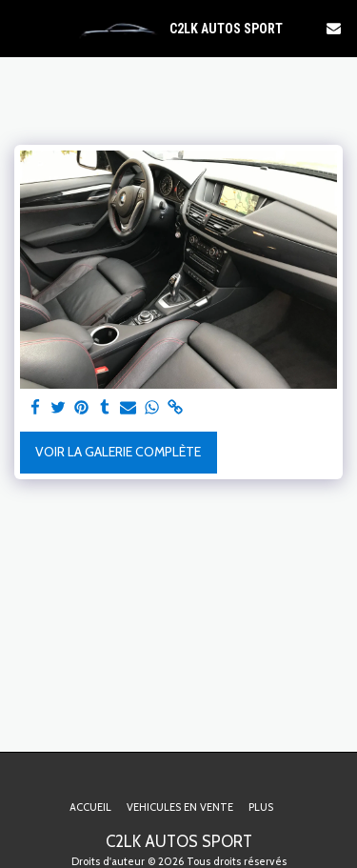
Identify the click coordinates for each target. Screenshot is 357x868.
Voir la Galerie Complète (118, 452)
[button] (21, 28)
